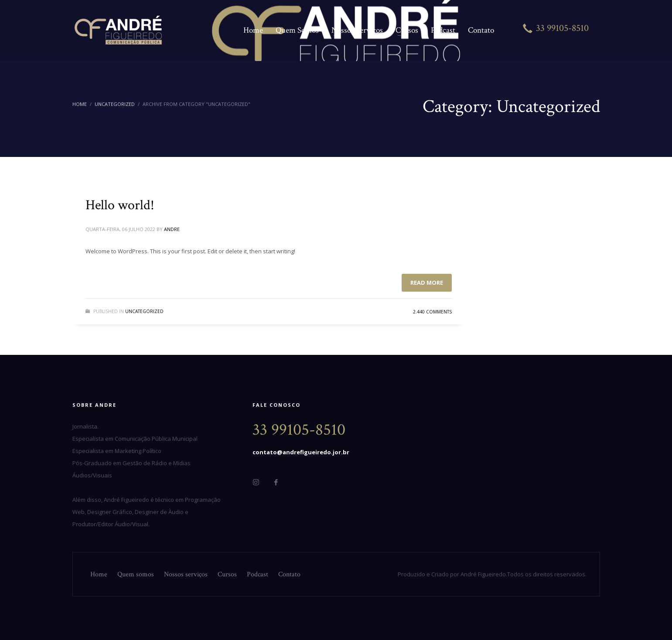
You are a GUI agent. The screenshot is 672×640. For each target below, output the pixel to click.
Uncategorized (144, 311)
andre (172, 229)
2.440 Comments (432, 312)
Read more (427, 283)
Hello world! (120, 205)
